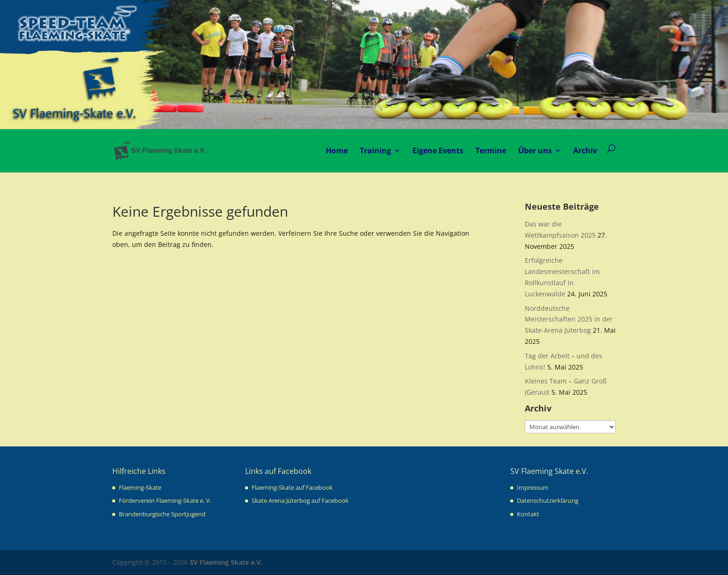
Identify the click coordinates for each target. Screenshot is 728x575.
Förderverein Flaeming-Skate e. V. (165, 500)
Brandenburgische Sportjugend (162, 514)
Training (375, 151)
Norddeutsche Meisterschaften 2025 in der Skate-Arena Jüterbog (569, 319)
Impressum (533, 487)
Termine (491, 151)
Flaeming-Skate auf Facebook (292, 487)
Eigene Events (438, 151)
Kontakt (528, 514)
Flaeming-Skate (140, 487)
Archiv (585, 151)
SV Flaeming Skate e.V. (226, 562)
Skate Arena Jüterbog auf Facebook (300, 500)
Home (337, 151)
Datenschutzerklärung (548, 500)
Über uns (535, 151)
